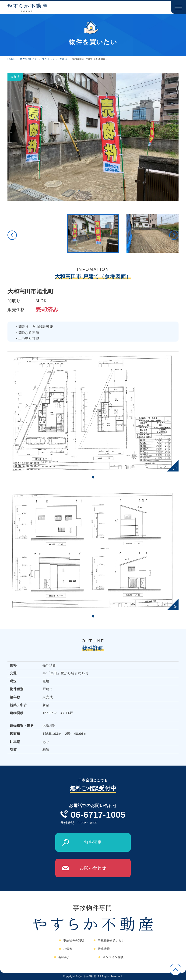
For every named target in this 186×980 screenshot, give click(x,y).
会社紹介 (64, 957)
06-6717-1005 (98, 815)
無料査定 (93, 842)
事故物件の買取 (74, 940)
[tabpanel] (93, 411)
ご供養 (68, 949)
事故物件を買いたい (111, 940)
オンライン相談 (113, 957)
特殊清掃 (104, 949)
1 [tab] (93, 477)
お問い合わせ (93, 868)
